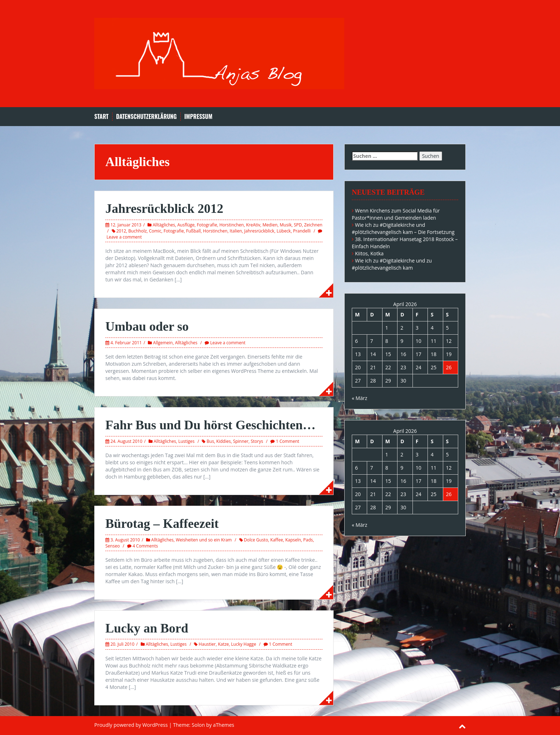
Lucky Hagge (244, 644)
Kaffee (277, 540)
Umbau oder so (147, 326)
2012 (121, 231)
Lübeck (284, 231)
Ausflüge (186, 225)
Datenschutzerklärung (146, 117)
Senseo (112, 546)
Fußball (193, 231)
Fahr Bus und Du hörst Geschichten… (210, 425)
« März (359, 398)
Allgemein (163, 343)
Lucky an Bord (147, 628)
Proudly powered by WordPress (131, 725)
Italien (236, 231)
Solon (198, 725)
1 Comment (287, 441)
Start (101, 117)
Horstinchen (232, 225)
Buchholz (137, 231)
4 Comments (145, 546)
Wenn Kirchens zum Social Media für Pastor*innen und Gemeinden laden (396, 214)
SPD (298, 225)
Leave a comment (124, 237)
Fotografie (207, 225)
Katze (223, 644)
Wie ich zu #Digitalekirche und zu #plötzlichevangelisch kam (392, 264)
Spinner (241, 441)
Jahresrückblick (259, 231)
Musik (286, 225)
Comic (155, 231)
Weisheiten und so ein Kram (204, 540)
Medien (270, 225)
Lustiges (186, 441)
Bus (211, 441)
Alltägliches (164, 225)
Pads (308, 540)
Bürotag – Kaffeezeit (162, 524)
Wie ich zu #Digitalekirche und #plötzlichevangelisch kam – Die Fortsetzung (403, 228)
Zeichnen (313, 225)
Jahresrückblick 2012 (164, 209)
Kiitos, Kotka (369, 253)
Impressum (198, 117)
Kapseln (293, 540)
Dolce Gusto (256, 540)
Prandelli (302, 231)
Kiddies (224, 441)
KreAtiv (253, 225)
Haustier (207, 644)
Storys (257, 441)
